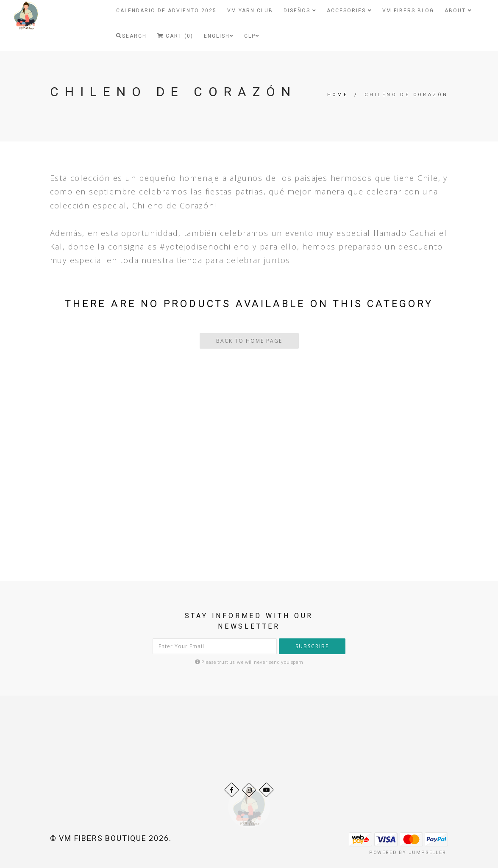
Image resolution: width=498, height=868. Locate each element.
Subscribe (312, 646)
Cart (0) (175, 36)
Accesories (349, 11)
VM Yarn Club (250, 11)
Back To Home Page (249, 341)
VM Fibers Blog (408, 11)
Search (131, 36)
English (219, 36)
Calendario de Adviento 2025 (166, 11)
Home (338, 95)
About (458, 11)
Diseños (300, 11)
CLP (252, 36)
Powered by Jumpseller (408, 853)
